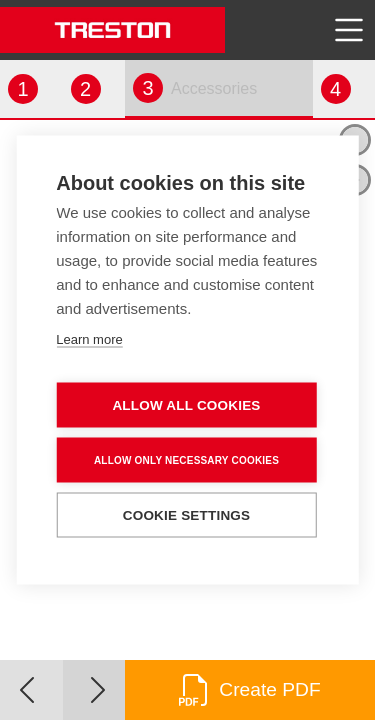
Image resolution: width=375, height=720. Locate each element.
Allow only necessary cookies (186, 459)
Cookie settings (187, 515)
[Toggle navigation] (349, 30)
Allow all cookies (186, 405)
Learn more (89, 339)
